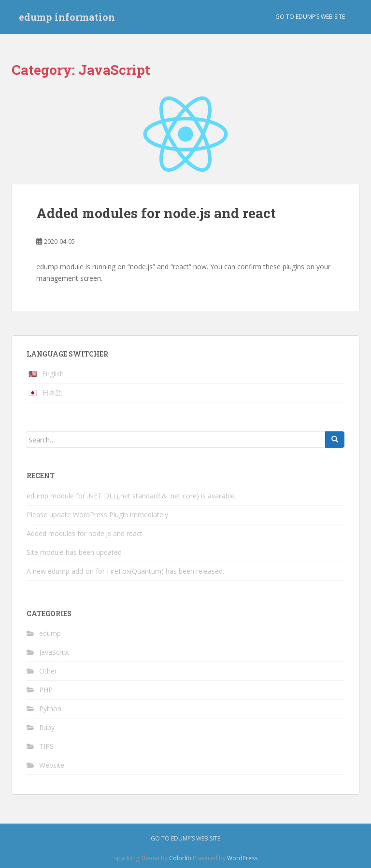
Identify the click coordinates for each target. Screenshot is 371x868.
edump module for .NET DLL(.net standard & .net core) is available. (131, 496)
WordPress (242, 858)
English (53, 374)
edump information (67, 17)
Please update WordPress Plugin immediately (97, 515)
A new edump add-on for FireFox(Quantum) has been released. (125, 571)
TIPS (46, 746)
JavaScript (54, 652)
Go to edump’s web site (310, 17)
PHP (46, 690)
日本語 (52, 393)
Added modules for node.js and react (156, 213)
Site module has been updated (74, 552)
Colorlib (180, 858)
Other (48, 671)
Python (50, 709)
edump (50, 633)
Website (52, 765)
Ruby (47, 727)
